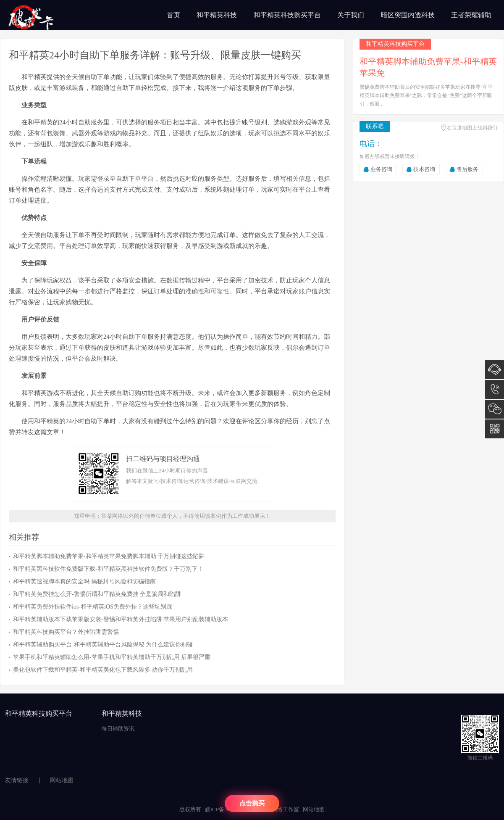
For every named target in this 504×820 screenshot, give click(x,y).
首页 (173, 15)
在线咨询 (495, 370)
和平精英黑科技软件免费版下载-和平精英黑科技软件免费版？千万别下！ (108, 569)
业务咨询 (381, 169)
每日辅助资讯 (118, 729)
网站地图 (62, 780)
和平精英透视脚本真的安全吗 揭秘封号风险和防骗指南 (84, 581)
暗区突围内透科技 (408, 15)
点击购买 (252, 803)
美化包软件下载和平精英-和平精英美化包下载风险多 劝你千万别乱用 (103, 670)
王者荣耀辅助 (471, 15)
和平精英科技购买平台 (287, 15)
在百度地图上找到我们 (472, 128)
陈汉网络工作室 (280, 809)
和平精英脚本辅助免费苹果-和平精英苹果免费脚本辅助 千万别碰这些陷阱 (109, 556)
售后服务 (467, 169)
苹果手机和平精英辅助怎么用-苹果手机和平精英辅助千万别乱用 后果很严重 (112, 657)
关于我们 (351, 15)
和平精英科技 (217, 15)
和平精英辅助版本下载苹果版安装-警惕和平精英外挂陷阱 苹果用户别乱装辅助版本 (121, 619)
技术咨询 (424, 169)
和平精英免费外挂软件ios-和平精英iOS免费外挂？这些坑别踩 (93, 607)
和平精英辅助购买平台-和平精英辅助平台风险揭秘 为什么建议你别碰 (103, 645)
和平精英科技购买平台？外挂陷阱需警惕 (66, 632)
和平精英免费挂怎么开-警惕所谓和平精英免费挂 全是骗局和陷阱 (97, 594)
